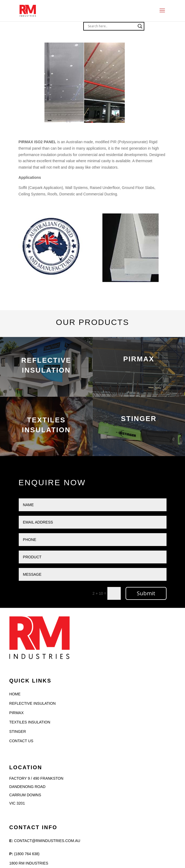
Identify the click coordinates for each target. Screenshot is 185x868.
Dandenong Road (27, 787)
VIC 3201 (17, 803)
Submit (146, 593)
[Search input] (111, 26)
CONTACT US (21, 741)
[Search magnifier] (140, 26)
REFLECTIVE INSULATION (33, 703)
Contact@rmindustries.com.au (47, 841)
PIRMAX (17, 713)
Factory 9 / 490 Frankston (36, 778)
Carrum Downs (25, 795)
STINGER (18, 731)
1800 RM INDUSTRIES (29, 863)
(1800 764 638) (27, 854)
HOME (15, 694)
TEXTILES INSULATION (30, 722)
